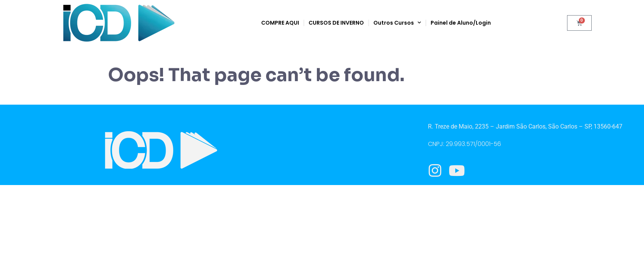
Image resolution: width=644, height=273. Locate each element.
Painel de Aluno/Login (461, 23)
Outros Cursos (397, 23)
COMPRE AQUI (280, 23)
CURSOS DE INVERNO (336, 23)
